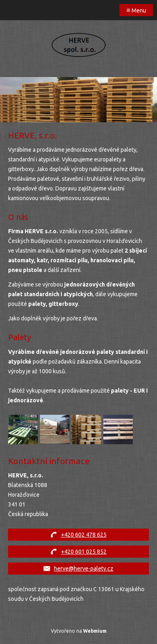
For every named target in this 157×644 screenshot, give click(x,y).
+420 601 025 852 (84, 552)
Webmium (95, 631)
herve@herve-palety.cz (84, 569)
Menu (136, 10)
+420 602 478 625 (84, 535)
